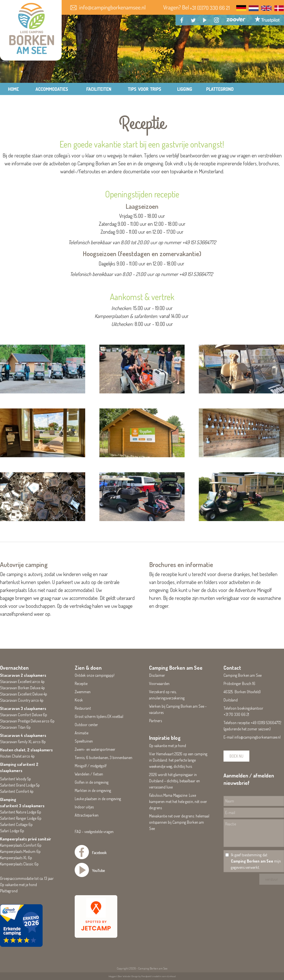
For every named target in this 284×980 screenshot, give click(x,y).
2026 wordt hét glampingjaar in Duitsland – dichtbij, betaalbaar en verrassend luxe (175, 781)
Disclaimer (157, 675)
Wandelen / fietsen (89, 774)
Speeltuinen (84, 741)
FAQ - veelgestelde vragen (94, 832)
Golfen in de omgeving (92, 782)
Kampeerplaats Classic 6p (19, 864)
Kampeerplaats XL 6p (16, 858)
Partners (155, 721)
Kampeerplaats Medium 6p (20, 851)
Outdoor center (86, 725)
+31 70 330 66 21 (236, 714)
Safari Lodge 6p (12, 831)
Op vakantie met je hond (18, 885)
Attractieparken (87, 815)
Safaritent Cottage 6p (16, 824)
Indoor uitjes (84, 807)
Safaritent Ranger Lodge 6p (21, 818)
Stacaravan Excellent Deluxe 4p (24, 694)
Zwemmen (83, 692)
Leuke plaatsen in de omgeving (98, 799)
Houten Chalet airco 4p (17, 756)
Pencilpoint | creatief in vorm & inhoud (158, 976)
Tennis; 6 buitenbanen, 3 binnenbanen (104, 757)
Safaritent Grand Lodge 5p (20, 785)
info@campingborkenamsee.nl (257, 737)
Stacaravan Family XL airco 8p (23, 742)
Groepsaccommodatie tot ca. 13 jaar (27, 878)
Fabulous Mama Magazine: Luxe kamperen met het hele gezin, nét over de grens (178, 801)
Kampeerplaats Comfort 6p (21, 845)
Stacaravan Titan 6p (15, 727)
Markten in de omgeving (93, 790)
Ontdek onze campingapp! (95, 675)
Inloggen (112, 976)
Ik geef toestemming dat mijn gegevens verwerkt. (256, 861)
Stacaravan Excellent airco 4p (22, 681)
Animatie (82, 733)
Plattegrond (9, 891)
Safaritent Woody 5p (15, 779)
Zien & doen (88, 668)
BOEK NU (236, 756)
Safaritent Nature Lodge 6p (21, 812)
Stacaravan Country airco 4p (22, 700)
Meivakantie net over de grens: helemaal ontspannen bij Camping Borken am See (179, 822)
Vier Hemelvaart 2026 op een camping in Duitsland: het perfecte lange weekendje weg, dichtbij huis (178, 760)
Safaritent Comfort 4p (17, 791)
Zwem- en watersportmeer (95, 749)
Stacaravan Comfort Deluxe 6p (24, 715)
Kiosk (79, 700)
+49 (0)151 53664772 (266, 723)
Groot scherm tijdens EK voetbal (99, 716)
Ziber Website (124, 976)
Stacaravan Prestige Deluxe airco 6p (27, 721)
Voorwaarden (159, 683)
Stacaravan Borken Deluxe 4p (22, 688)
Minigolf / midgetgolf (91, 766)
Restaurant (83, 708)
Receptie (81, 683)
